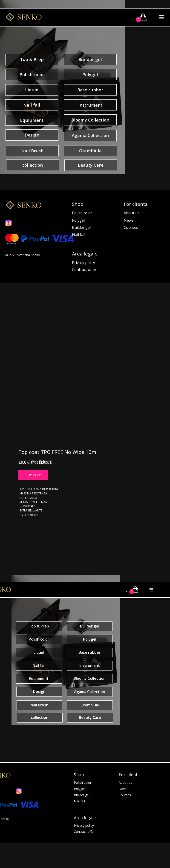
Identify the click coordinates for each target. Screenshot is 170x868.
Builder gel (81, 227)
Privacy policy (84, 263)
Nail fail (79, 235)
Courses (131, 227)
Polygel (78, 220)
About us (132, 213)
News (129, 220)
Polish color (82, 213)
